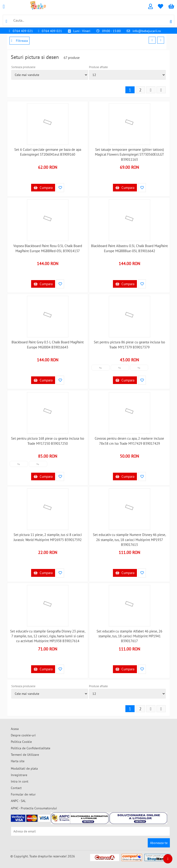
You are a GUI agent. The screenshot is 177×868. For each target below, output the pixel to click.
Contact (16, 788)
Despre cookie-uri (23, 735)
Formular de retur (23, 794)
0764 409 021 (23, 31)
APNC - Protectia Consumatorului (34, 808)
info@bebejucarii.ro (147, 31)
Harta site (18, 761)
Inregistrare (19, 775)
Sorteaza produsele (23, 67)
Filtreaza (19, 41)
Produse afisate (98, 67)
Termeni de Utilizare (25, 755)
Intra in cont (20, 781)
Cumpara (43, 188)
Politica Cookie (21, 742)
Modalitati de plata (24, 768)
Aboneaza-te (159, 843)
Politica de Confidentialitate (31, 748)
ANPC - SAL (18, 801)
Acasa (15, 729)
